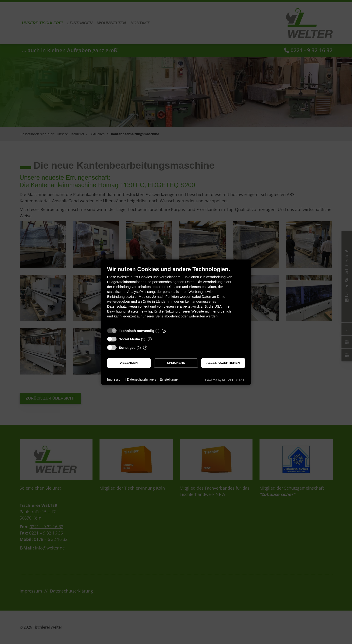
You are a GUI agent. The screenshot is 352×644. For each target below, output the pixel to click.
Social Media (130, 339)
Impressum (115, 380)
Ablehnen (129, 363)
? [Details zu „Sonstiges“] (145, 347)
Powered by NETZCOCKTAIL (225, 380)
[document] (176, 296)
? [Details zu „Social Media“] (149, 339)
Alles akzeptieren (223, 363)
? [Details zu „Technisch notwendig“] (164, 331)
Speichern (176, 363)
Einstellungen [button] (170, 380)
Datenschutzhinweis (142, 380)
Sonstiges (127, 347)
